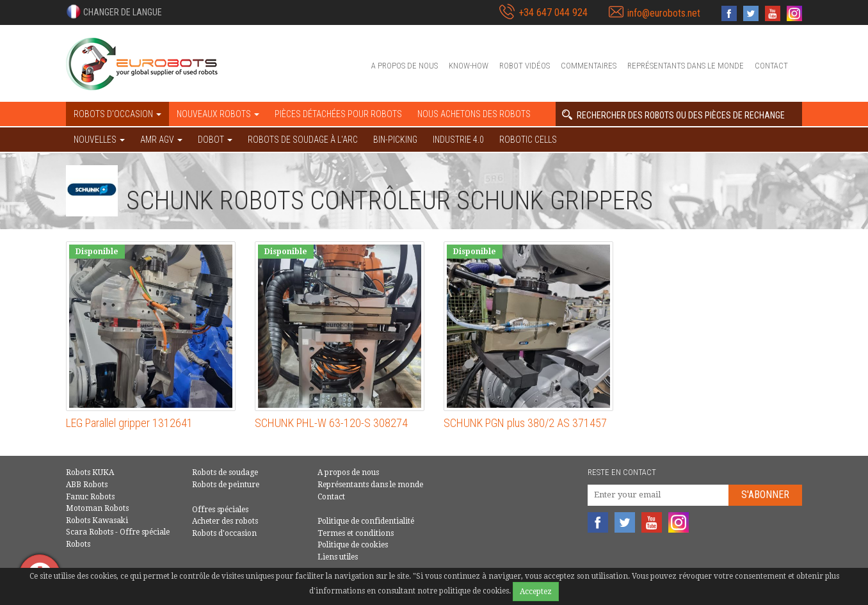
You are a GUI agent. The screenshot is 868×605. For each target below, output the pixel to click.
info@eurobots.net (664, 13)
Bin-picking (395, 140)
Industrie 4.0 (458, 140)
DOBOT (215, 140)
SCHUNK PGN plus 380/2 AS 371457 (525, 423)
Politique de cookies (353, 545)
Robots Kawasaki (97, 520)
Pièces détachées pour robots (338, 114)
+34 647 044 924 (553, 12)
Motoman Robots (97, 508)
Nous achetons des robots (474, 114)
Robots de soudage (225, 472)
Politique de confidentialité (366, 521)
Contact (771, 66)
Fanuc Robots (90, 497)
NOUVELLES (99, 140)
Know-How (469, 66)
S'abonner (765, 495)
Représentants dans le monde (686, 66)
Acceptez (536, 592)
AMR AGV (161, 140)
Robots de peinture (226, 485)
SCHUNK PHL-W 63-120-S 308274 (331, 423)
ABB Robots (87, 485)
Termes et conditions (356, 533)
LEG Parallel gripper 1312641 (129, 423)
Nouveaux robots (218, 114)
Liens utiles (338, 557)
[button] (114, 12)
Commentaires (589, 66)
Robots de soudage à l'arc (303, 140)
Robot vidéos (525, 66)
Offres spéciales (220, 510)
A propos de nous (405, 66)
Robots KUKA (90, 472)
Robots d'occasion (224, 533)
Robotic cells (528, 140)
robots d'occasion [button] (117, 114)
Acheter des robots (225, 521)
